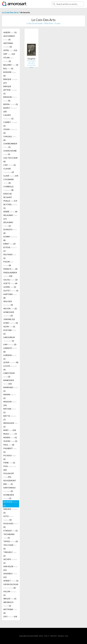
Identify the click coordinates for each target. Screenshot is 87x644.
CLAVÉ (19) (11, 176)
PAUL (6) (9, 445)
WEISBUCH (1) (8, 604)
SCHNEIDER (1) (9, 497)
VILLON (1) (10, 593)
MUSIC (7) (10, 434)
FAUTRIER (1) (10, 256)
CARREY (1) (10, 124)
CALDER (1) (8, 117)
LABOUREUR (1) (9, 339)
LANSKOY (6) (10, 350)
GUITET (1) (11, 291)
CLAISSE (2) (9, 170)
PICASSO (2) (10, 457)
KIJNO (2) (11, 323)
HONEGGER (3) (9, 314)
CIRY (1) (10, 165)
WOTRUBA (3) (10, 611)
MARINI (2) (10, 396)
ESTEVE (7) (10, 249)
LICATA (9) (10, 368)
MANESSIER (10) (9, 382)
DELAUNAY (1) (8, 224)
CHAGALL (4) (10, 138)
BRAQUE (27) (11, 81)
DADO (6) (7, 194)
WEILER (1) (10, 599)
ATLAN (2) (8, 59)
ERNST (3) (9, 244)
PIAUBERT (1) (10, 450)
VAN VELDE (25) (11, 568)
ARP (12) (9, 54)
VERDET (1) (11, 581)
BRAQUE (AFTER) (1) (10, 90)
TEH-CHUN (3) (10, 547)
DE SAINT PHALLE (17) (10, 199)
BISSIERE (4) (10, 74)
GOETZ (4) (10, 283)
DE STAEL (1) (11, 206)
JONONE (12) (9, 319)
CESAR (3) (10, 131)
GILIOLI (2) (10, 280)
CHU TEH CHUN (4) (10, 160)
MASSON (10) (10, 403)
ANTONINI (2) (8, 45)
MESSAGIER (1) (11, 425)
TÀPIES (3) (11, 541)
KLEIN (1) (9, 327)
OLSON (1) (10, 441)
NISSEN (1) (10, 437)
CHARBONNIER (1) (10, 145)
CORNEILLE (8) (8, 188)
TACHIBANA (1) (9, 536)
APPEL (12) (10, 50)
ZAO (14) (10, 616)
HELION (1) (10, 308)
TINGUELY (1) (10, 554)
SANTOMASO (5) (9, 489)
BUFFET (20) (10, 110)
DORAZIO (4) (10, 231)
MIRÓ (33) (10, 430)
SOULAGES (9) (11, 525)
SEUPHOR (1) (11, 504)
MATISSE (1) (10, 411)
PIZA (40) (10, 468)
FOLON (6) (9, 263)
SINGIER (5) (10, 511)
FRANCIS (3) (10, 269)
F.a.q (67, 636)
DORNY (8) (10, 238)
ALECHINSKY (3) (9, 38)
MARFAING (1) (11, 389)
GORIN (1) (10, 287)
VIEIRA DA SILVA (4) (11, 586)
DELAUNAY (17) (10, 217)
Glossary (61, 636)
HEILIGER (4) (8, 303)
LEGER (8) (11, 362)
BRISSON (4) (10, 99)
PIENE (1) (9, 463)
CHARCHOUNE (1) (10, 152)
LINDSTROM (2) (9, 375)
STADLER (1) (11, 531)
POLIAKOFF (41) (9, 475)
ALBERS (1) (10, 32)
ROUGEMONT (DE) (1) (10, 482)
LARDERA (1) (10, 357)
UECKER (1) (10, 561)
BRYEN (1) (11, 104)
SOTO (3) (8, 518)
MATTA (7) (10, 418)
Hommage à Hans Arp (31, 62)
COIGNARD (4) (9, 181)
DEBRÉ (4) (10, 212)
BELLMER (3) (11, 65)
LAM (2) (10, 344)
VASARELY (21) (10, 575)
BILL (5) (8, 68)
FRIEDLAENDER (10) (10, 274)
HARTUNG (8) (10, 296)
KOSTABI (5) (10, 332)
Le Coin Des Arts (10, 12)
